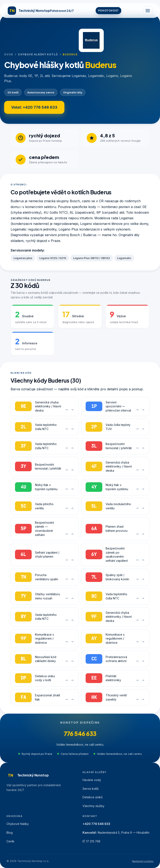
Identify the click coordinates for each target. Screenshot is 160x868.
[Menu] (148, 11)
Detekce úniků (92, 797)
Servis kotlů (91, 789)
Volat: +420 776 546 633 (34, 107)
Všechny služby (93, 806)
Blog (10, 833)
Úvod (9, 54)
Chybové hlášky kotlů (38, 54)
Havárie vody (92, 780)
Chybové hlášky (18, 824)
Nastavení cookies (143, 861)
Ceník (10, 841)
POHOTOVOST (108, 11)
